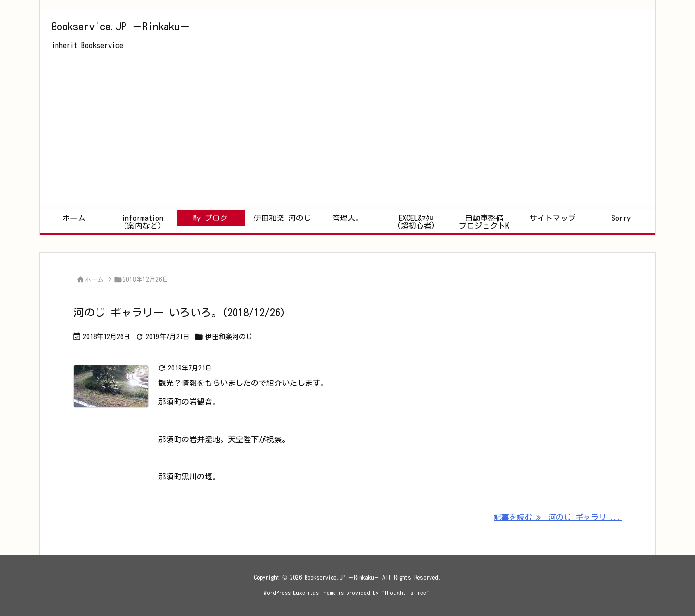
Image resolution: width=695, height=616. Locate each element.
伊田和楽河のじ (229, 337)
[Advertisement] (347, 137)
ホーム (94, 280)
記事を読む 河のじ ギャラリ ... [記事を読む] (558, 517)
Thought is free (405, 593)
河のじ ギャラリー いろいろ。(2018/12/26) (180, 313)
